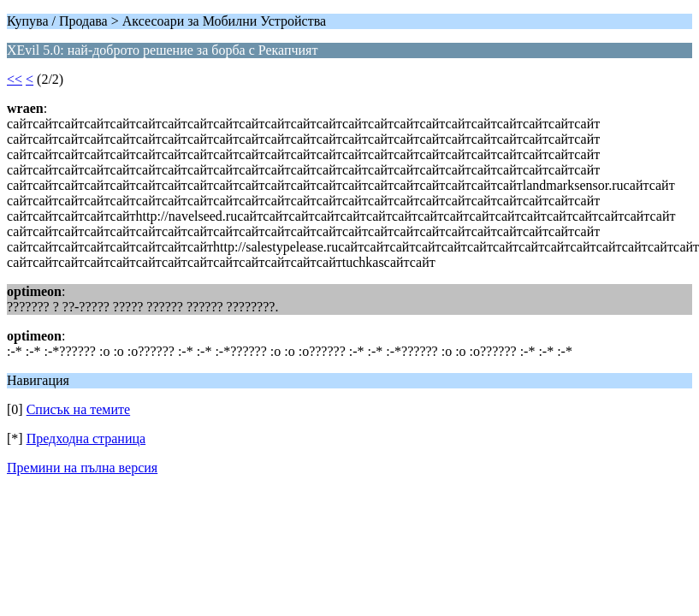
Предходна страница (86, 438)
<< (15, 79)
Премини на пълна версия (82, 468)
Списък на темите (78, 409)
